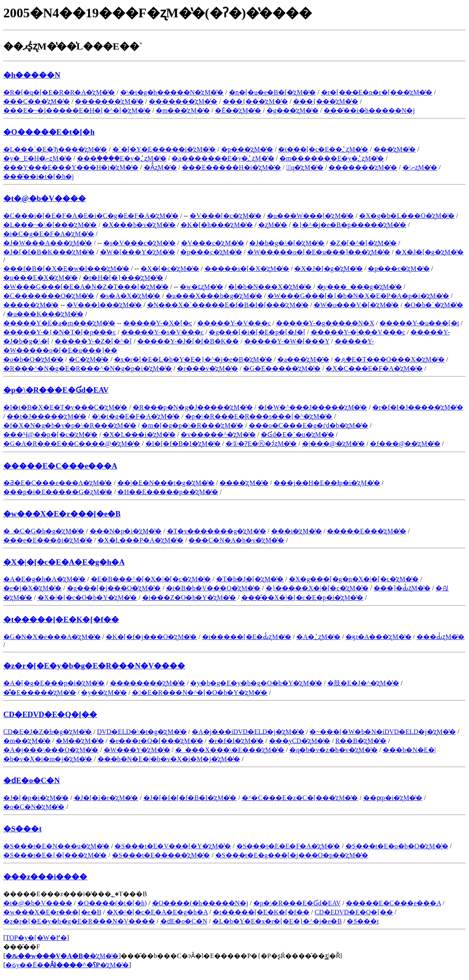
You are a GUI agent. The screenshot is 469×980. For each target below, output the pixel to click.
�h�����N (32, 75)
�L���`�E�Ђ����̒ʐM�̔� (55, 149)
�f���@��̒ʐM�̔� (405, 444)
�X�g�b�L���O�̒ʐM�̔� (407, 216)
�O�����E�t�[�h (49, 132)
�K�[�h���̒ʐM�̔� (217, 225)
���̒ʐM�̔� (395, 149)
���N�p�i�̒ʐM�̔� (126, 531)
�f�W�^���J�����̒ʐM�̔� (312, 407)
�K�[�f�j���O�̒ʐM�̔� (151, 637)
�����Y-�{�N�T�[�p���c (60, 332)
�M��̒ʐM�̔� (80, 741)
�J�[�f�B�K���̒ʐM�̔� (49, 252)
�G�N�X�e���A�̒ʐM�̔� (52, 637)
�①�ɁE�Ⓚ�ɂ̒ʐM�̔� (261, 444)
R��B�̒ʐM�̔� (361, 741)
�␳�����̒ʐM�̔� (273, 225)
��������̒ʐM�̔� (148, 683)
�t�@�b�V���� (45, 198)
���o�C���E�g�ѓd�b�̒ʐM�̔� (308, 425)
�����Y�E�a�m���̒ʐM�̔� (59, 323)
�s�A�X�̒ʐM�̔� (130, 296)
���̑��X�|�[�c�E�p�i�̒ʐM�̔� (302, 598)
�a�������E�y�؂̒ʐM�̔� (223, 158)
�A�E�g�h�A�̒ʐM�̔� (44, 579)
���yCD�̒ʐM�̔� (300, 741)
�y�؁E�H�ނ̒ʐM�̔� (38, 158)
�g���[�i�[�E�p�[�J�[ (257, 332)
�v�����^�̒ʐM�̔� (218, 434)
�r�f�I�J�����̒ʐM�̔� (418, 407)
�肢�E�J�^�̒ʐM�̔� (363, 683)
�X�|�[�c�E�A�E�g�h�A (64, 562)
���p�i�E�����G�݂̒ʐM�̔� (58, 492)
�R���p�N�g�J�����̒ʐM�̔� (193, 407)
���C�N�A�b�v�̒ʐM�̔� (236, 540)
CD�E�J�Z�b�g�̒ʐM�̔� (48, 732)
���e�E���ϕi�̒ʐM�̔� (48, 540)
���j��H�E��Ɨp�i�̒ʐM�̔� (327, 483)
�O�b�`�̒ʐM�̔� (434, 305)
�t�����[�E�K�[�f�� (61, 619)
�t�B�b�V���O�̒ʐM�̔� (213, 588)
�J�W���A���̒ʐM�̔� (48, 243)
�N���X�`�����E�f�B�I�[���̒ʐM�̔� (228, 305)
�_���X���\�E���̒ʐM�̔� (230, 750)
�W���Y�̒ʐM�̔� (137, 750)
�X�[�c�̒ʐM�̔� (170, 269)
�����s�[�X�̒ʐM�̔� (247, 269)
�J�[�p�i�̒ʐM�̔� (36, 798)
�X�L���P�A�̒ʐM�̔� (140, 540)
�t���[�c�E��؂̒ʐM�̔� (323, 149)
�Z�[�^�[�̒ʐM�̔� (363, 243)
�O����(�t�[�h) (112, 903)
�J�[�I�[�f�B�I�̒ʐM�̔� (190, 798)
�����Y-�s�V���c (162, 332)
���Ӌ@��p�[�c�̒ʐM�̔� (50, 434)
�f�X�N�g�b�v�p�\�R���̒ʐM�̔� (70, 425)
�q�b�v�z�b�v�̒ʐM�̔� (333, 750)
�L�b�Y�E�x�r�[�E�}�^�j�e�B (277, 921)
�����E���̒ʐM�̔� (367, 531)
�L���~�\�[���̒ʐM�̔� (50, 225)
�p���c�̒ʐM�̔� (211, 252)
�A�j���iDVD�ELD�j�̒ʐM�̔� (248, 732)
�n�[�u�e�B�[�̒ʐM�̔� (273, 92)
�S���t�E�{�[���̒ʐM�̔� (55, 855)
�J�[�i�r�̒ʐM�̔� (106, 798)
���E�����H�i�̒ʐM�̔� (231, 167)
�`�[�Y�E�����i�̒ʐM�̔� (164, 149)
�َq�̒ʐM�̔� (305, 167)
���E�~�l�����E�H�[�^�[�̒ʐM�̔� (77, 110)
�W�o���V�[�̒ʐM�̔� (356, 305)
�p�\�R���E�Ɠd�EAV (56, 390)
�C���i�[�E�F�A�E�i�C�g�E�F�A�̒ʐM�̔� (91, 216)
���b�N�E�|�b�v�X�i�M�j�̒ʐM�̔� (169, 759)
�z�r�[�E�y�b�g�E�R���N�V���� (94, 666)
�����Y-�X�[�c (158, 323)
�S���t (23, 829)
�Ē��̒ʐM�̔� (238, 110)
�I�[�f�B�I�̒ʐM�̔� (183, 444)
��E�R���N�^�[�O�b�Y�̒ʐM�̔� (200, 692)
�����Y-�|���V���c (358, 332)
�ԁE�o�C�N (32, 780)
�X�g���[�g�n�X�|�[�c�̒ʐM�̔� (354, 579)
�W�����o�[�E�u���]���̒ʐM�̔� (319, 252)
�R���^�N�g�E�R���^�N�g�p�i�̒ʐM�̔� (88, 368)
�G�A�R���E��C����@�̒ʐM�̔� (72, 444)
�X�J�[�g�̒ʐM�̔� (429, 252)
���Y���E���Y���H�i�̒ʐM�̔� (71, 167)
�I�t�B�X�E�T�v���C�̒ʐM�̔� (65, 407)
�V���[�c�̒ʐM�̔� (226, 216)
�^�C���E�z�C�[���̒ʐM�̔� (300, 798)
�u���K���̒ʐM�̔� (45, 314)
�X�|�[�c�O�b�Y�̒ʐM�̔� (87, 598)
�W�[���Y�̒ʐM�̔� (138, 252)
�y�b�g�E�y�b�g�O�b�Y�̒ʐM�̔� (256, 683)
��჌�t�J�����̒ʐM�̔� (46, 416)
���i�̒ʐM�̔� (296, 531)
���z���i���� (45, 877)
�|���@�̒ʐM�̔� (333, 444)
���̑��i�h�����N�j (369, 110)
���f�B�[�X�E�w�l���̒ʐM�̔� (66, 269)
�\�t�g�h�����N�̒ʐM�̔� (172, 92)
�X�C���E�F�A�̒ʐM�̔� (374, 368)
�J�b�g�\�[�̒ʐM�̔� (287, 243)
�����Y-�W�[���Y (287, 341)
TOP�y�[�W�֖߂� (36, 938)
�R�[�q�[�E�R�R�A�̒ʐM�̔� (59, 92)
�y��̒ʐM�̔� (104, 692)
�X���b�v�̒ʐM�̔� (139, 225)
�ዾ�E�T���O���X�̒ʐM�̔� (389, 359)
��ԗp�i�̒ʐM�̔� (393, 798)
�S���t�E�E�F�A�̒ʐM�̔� (288, 846)
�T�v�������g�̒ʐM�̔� (217, 531)
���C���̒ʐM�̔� (37, 101)
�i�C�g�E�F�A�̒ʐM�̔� (49, 234)
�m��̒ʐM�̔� (27, 741)
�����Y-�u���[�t (419, 323)
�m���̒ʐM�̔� (183, 110)
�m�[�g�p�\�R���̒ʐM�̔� (192, 425)
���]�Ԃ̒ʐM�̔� (402, 588)
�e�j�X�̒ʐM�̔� (32, 588)
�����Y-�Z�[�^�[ (93, 341)
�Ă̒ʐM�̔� (160, 167)
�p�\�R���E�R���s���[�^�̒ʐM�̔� (259, 416)
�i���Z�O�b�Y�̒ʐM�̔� (189, 598)
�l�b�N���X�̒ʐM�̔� (270, 287)
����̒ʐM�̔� (244, 483)
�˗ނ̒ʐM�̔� (420, 167)
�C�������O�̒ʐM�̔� (49, 296)
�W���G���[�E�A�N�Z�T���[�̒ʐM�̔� (86, 287)
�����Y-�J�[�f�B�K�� (188, 341)
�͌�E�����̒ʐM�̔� (40, 692)
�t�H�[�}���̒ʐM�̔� (123, 278)
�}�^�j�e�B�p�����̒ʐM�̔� (349, 225)
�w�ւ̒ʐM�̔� (201, 287)
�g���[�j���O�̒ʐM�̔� (114, 588)
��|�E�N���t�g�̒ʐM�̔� (166, 483)
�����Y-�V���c (234, 323)
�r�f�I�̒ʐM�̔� (236, 741)
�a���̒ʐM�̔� (303, 359)
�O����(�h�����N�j (200, 903)
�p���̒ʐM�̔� (247, 149)
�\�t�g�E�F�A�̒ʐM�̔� (136, 416)
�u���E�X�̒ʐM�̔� (40, 278)
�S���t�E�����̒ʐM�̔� (161, 855)
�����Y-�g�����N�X (325, 323)
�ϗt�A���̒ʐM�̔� (378, 637)
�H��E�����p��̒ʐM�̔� (168, 492)
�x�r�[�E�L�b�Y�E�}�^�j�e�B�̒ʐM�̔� (193, 359)
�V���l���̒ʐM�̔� (104, 305)
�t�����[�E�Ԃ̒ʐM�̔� (247, 637)
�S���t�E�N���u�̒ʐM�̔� (56, 846)
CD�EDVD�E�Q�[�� (50, 714)
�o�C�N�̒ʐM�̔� (34, 807)
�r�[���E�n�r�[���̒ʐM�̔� (377, 92)
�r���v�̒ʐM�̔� (207, 368)
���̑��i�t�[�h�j (39, 176)
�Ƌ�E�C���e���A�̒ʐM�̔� (58, 483)
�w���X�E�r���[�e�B (62, 514)
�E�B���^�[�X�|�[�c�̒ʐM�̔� (151, 579)
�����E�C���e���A (60, 466)
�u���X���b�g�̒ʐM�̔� (214, 296)
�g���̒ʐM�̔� (293, 110)
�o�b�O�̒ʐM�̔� (33, 359)
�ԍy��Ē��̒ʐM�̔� (67, 965)
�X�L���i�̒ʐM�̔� (139, 434)
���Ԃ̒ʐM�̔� (440, 637)
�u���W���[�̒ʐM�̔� (311, 216)
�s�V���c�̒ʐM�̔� (139, 243)
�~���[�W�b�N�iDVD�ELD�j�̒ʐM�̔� (383, 732)
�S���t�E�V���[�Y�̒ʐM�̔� (173, 846)
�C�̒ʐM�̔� (89, 359)
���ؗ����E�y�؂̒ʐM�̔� (122, 158)
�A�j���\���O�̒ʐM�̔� (51, 750)
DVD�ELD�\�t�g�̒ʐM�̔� (142, 732)
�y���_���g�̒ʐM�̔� (359, 287)
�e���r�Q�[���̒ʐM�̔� (156, 741)
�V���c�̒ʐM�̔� (213, 243)
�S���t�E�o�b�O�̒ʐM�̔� (397, 846)
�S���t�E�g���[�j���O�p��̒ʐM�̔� (292, 855)
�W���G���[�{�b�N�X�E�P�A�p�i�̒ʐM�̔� (358, 296)
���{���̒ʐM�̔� (255, 101)
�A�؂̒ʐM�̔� (318, 637)
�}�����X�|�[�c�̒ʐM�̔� (317, 588)
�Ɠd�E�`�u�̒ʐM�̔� (297, 434)
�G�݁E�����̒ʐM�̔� (282, 368)
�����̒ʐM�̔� (31, 305)
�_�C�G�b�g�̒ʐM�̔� (44, 531)
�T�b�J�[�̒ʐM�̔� (250, 579)
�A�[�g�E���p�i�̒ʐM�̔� (54, 683)
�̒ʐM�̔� (62, 956)
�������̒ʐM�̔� (109, 101)
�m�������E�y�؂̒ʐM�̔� (332, 158)
